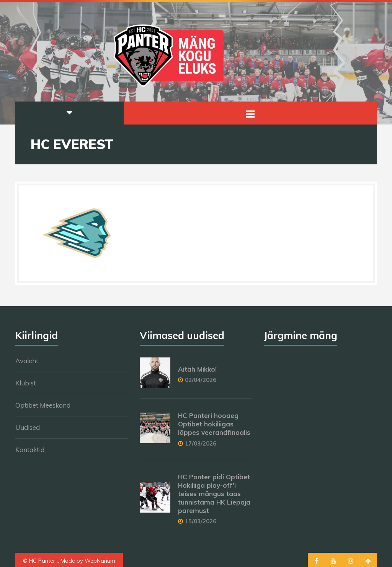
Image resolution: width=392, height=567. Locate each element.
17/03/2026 (201, 443)
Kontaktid (30, 450)
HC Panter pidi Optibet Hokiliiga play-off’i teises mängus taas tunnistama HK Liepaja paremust (214, 494)
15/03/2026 (201, 521)
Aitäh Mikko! (197, 369)
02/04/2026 (201, 380)
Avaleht (27, 361)
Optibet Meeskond (43, 405)
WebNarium (100, 561)
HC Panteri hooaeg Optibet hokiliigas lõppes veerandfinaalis (214, 424)
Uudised (28, 427)
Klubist (26, 383)
